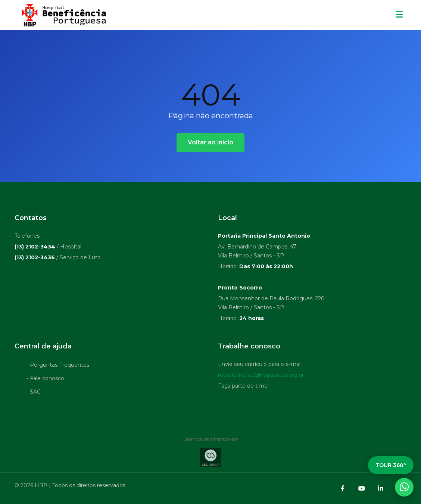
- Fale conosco (45, 379)
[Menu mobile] (399, 15)
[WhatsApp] (404, 487)
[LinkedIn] (381, 488)
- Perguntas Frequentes (58, 366)
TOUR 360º (391, 465)
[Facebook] (343, 488)
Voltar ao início (210, 142)
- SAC (34, 393)
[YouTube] (362, 488)
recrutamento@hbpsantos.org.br (261, 376)
